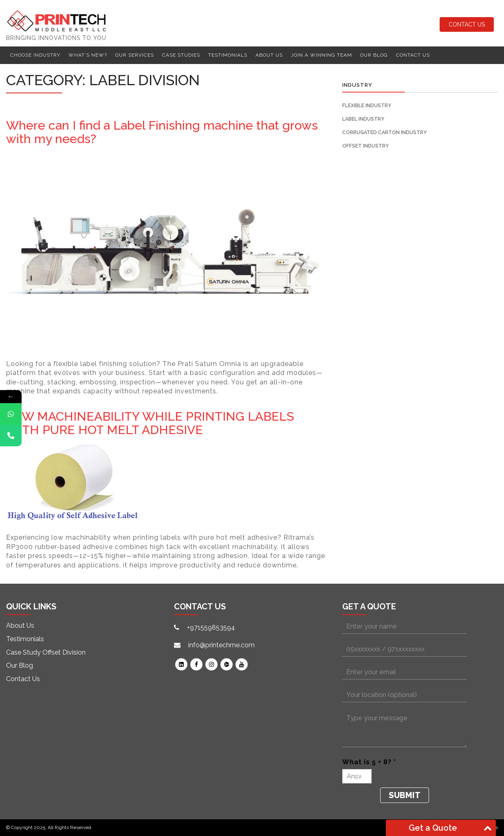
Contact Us (467, 24)
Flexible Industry (367, 106)
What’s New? (88, 55)
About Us (269, 55)
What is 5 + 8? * (369, 762)
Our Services (135, 55)
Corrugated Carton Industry (384, 132)
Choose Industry (35, 55)
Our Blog (374, 55)
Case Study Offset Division (46, 652)
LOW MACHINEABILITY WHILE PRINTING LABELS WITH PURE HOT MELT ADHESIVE (150, 423)
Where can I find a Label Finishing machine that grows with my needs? (162, 132)
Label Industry (363, 119)
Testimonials (228, 55)
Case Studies (181, 55)
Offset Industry (365, 146)
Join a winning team (321, 55)
